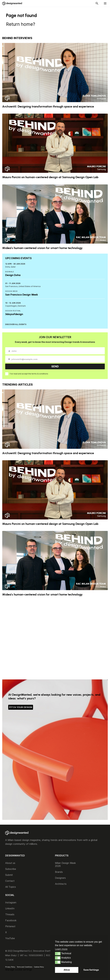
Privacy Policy (10, 967)
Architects (61, 884)
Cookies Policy (39, 967)
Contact (10, 881)
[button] (58, 954)
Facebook (11, 920)
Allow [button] (67, 970)
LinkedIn (10, 908)
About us (10, 863)
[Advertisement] (55, 638)
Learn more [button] (61, 949)
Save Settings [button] (91, 970)
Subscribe (11, 869)
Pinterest (10, 926)
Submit (9, 875)
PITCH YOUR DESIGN (21, 707)
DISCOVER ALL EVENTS (16, 324)
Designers (60, 878)
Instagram (11, 902)
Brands (59, 872)
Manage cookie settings (19, 970)
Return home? (21, 24)
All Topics (11, 887)
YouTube (10, 938)
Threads (10, 914)
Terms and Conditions (25, 967)
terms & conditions (40, 374)
